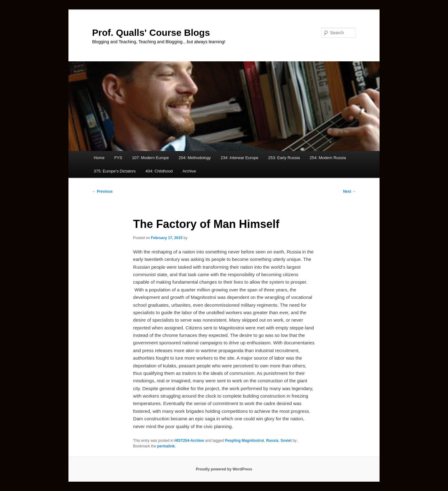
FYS (118, 158)
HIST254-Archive (189, 441)
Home (99, 158)
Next (350, 191)
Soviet (286, 441)
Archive (189, 171)
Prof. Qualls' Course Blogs (151, 33)
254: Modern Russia (328, 158)
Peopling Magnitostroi (245, 441)
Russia (272, 441)
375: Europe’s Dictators (115, 171)
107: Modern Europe (150, 158)
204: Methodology (195, 158)
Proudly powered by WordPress (224, 469)
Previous (102, 191)
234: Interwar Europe (239, 158)
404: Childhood (159, 171)
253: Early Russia (284, 158)
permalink (166, 446)
